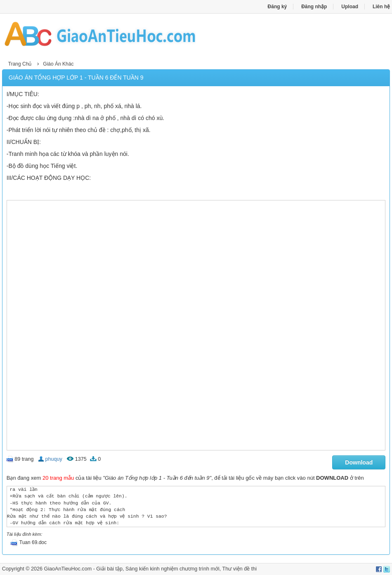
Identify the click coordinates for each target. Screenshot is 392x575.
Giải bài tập (109, 569)
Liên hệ (381, 7)
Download (359, 462)
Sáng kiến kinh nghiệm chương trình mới (172, 569)
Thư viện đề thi (240, 569)
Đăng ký (277, 7)
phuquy (53, 459)
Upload (350, 7)
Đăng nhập (314, 7)
